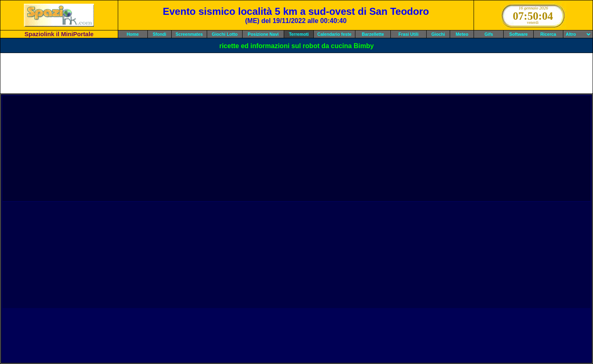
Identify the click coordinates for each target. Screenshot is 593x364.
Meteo (462, 34)
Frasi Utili (409, 34)
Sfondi (160, 34)
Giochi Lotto (225, 34)
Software (519, 34)
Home (133, 34)
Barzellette (373, 34)
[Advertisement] (296, 73)
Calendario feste (335, 34)
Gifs (489, 34)
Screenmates (189, 34)
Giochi (438, 34)
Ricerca (548, 34)
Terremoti (299, 34)
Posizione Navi (263, 34)
